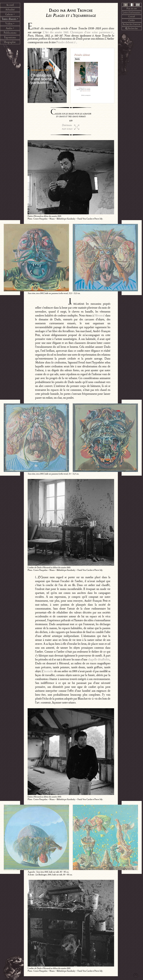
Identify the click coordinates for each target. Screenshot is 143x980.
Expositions (10, 37)
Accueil (10, 5)
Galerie (10, 14)
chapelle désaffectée (99, 659)
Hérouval (99, 315)
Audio (10, 28)
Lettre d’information (132, 13)
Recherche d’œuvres (132, 24)
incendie (49, 671)
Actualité (10, 10)
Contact (132, 17)
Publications (10, 33)
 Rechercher (132, 28)
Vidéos (10, 24)
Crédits (132, 20)
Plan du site (132, 9)
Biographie (10, 42)
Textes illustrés (10, 19)
